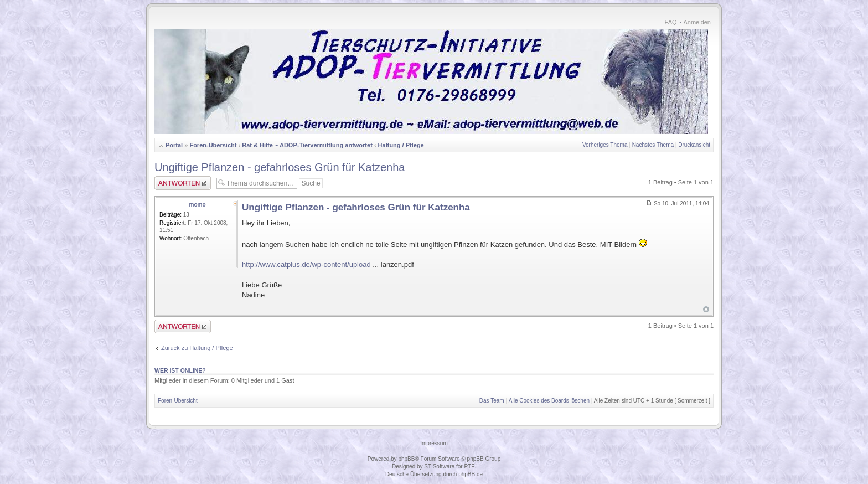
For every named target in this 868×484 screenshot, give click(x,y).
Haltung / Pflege (401, 145)
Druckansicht (694, 145)
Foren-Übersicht (213, 145)
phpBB (406, 459)
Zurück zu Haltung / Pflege (197, 348)
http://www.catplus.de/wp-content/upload (306, 264)
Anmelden (697, 22)
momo (198, 205)
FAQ (671, 22)
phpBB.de (471, 474)
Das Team (492, 401)
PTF (469, 467)
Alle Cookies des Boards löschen (549, 401)
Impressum (434, 443)
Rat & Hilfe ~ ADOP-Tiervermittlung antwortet (307, 145)
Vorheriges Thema (605, 145)
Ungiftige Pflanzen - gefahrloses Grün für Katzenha (280, 167)
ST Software (439, 467)
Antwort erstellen (183, 183)
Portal (174, 145)
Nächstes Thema (653, 145)
